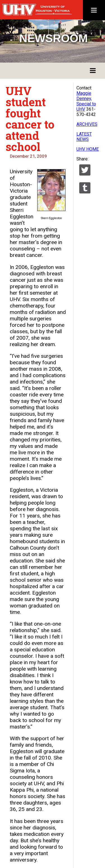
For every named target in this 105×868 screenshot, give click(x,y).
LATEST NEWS (84, 137)
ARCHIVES (87, 124)
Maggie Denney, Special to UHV (86, 101)
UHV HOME (88, 149)
